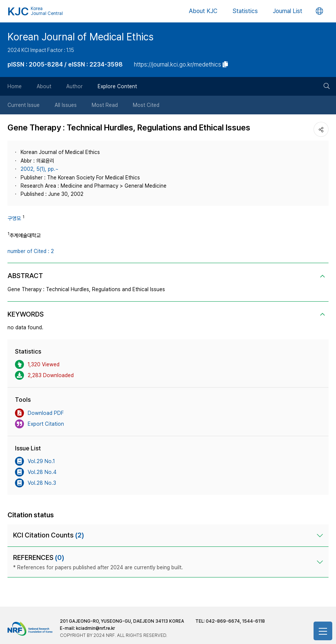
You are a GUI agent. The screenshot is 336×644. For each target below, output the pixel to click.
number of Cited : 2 (31, 251)
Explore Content (117, 86)
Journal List (288, 11)
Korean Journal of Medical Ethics (80, 37)
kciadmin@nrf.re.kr (95, 628)
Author (74, 86)
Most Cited (146, 105)
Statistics (245, 11)
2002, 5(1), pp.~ (39, 169)
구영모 (14, 218)
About (44, 86)
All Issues (66, 105)
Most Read (105, 105)
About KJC (203, 11)
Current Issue (24, 105)
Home (15, 86)
